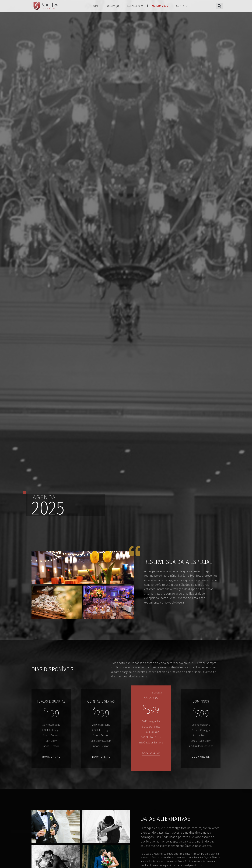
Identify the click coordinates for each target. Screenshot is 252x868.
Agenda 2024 (135, 6)
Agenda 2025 (160, 6)
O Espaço (113, 6)
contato (182, 6)
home (95, 6)
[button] (219, 6)
